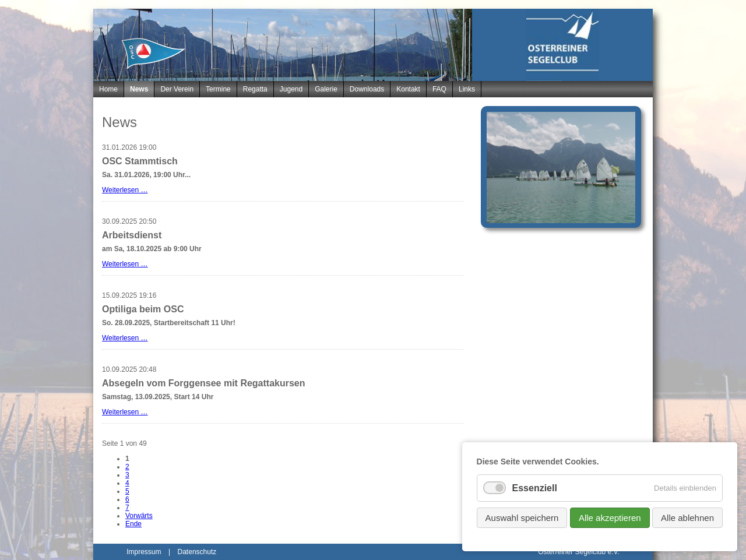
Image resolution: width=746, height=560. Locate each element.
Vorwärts (139, 516)
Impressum (144, 552)
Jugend (291, 89)
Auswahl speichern (522, 518)
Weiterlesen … (125, 190)
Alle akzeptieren (610, 518)
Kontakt (408, 89)
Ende (133, 524)
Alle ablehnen (687, 518)
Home (108, 89)
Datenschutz (197, 552)
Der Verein (177, 89)
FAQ (439, 89)
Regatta (255, 89)
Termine (218, 89)
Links (467, 89)
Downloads (367, 89)
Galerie (326, 89)
